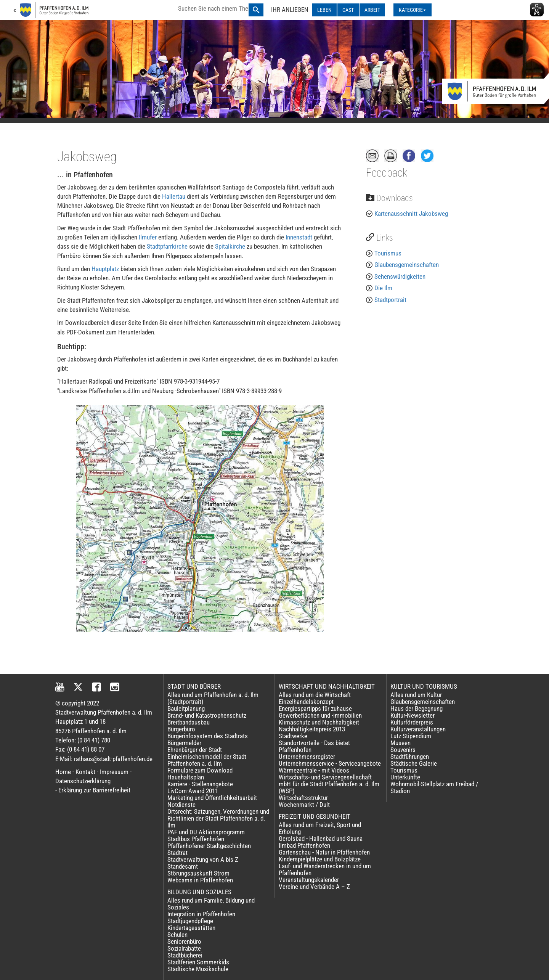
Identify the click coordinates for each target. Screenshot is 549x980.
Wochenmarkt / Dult (304, 805)
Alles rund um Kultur (416, 695)
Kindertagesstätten (191, 928)
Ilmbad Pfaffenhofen (304, 845)
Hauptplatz (106, 269)
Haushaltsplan (186, 777)
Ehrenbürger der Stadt (195, 750)
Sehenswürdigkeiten (400, 276)
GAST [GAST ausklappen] (348, 10)
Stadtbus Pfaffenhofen (196, 839)
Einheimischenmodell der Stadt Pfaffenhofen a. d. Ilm (207, 760)
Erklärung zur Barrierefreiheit (94, 790)
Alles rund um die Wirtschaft (315, 695)
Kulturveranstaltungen (418, 729)
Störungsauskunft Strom (198, 873)
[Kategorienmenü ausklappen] (413, 10)
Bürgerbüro (181, 729)
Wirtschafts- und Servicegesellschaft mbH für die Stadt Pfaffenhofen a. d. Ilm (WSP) (329, 784)
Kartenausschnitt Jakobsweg (411, 214)
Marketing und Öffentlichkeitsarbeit (212, 798)
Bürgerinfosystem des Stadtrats (208, 736)
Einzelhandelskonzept (306, 702)
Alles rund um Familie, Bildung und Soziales (211, 904)
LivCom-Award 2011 (193, 791)
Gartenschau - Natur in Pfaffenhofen (324, 852)
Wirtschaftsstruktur (303, 798)
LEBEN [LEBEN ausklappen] (324, 10)
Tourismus (388, 253)
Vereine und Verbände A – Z (314, 887)
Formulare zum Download (200, 770)
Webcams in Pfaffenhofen (200, 880)
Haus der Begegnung (417, 708)
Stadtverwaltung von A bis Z (203, 860)
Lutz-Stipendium (411, 736)
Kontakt (85, 772)
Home (63, 772)
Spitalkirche (231, 246)
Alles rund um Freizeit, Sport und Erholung (320, 828)
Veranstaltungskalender (309, 880)
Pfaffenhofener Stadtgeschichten (209, 846)
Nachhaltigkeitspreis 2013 (312, 729)
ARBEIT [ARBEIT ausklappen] (372, 10)
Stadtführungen (410, 757)
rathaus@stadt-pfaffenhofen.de (113, 759)
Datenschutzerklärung (83, 781)
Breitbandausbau (189, 722)
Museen (401, 743)
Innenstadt (300, 237)
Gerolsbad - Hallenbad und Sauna (321, 839)
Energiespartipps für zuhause (315, 708)
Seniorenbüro (184, 941)
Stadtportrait (390, 300)
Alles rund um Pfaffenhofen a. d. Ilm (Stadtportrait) (213, 698)
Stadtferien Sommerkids (198, 962)
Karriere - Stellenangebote (200, 784)
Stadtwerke (293, 736)
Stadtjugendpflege (190, 921)
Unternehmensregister (307, 757)
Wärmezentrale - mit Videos (314, 770)
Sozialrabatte (184, 948)
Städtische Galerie (414, 763)
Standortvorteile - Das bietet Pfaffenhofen (314, 746)
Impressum (114, 772)
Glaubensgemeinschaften (407, 265)
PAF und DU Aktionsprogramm (206, 832)
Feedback (387, 173)
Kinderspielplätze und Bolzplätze (320, 859)
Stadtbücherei (185, 955)
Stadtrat (177, 853)
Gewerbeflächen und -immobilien (320, 715)
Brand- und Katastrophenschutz (207, 715)
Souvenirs (403, 750)
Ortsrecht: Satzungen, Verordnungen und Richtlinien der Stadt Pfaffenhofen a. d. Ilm (218, 818)
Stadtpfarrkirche (168, 246)
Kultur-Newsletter (413, 715)
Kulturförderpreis (412, 722)
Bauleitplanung (186, 708)
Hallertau (174, 196)
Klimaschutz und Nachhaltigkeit (319, 722)
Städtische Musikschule (198, 969)
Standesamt (183, 866)
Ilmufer (148, 237)
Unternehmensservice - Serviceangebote (330, 763)
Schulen (177, 935)
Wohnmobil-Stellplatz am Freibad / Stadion (434, 787)
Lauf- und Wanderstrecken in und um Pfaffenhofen (325, 869)
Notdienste (181, 805)
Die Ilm (383, 288)
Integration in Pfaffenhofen (201, 914)
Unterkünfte (405, 777)
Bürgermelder (184, 743)
